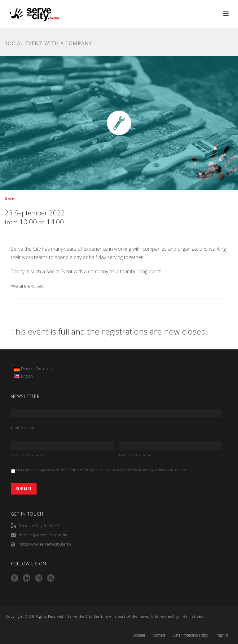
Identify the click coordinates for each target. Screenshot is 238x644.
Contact (159, 635)
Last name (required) (136, 455)
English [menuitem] (27, 376)
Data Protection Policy (77, 470)
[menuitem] (33, 369)
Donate (139, 635)
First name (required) (28, 455)
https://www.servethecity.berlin (45, 544)
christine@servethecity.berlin (43, 535)
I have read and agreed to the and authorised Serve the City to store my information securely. (101, 470)
